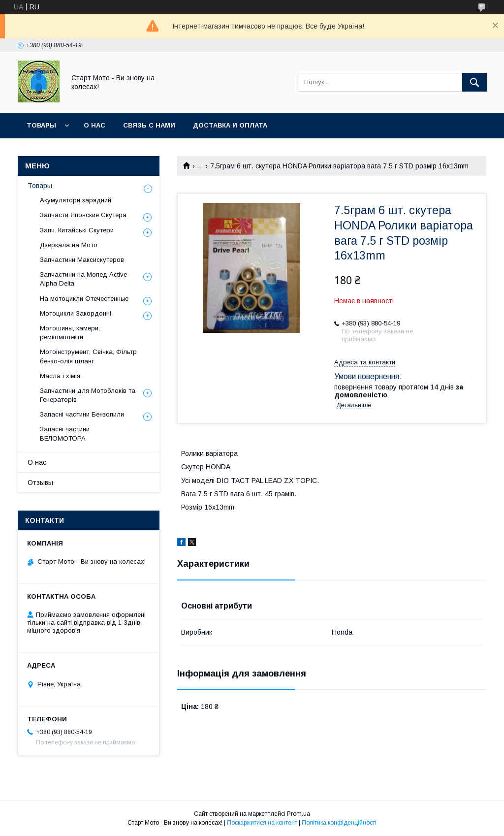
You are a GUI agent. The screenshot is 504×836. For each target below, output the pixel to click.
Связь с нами (149, 125)
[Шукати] (474, 82)
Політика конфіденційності (339, 823)
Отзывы (40, 482)
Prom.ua (299, 814)
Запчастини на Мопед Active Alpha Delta (83, 279)
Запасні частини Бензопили (82, 414)
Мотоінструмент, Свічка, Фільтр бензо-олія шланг (88, 356)
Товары (41, 125)
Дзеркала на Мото (69, 245)
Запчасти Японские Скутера (83, 215)
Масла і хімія (60, 376)
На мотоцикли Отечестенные (84, 299)
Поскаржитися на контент (262, 823)
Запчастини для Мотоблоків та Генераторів (88, 395)
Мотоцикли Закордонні (76, 313)
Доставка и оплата (230, 125)
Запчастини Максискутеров (82, 260)
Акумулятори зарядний (76, 200)
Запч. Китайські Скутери (77, 230)
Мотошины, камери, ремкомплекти (70, 333)
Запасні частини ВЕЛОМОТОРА (65, 434)
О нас (94, 125)
